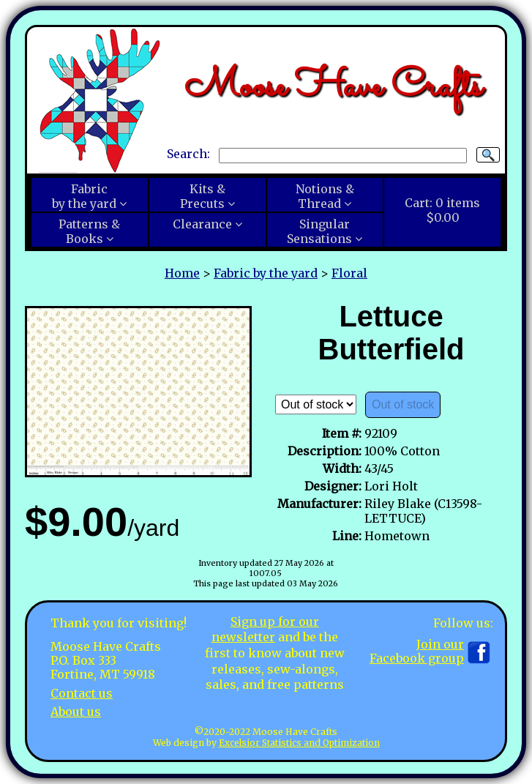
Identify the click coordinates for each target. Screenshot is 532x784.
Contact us (82, 693)
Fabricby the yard (84, 196)
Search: (188, 154)
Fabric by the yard (266, 273)
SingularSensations (319, 231)
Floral (349, 273)
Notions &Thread (325, 196)
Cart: (442, 210)
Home (182, 273)
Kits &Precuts (203, 196)
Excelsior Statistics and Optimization (299, 743)
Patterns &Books (89, 231)
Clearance (202, 224)
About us (76, 712)
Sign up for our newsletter (265, 630)
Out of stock (403, 404)
